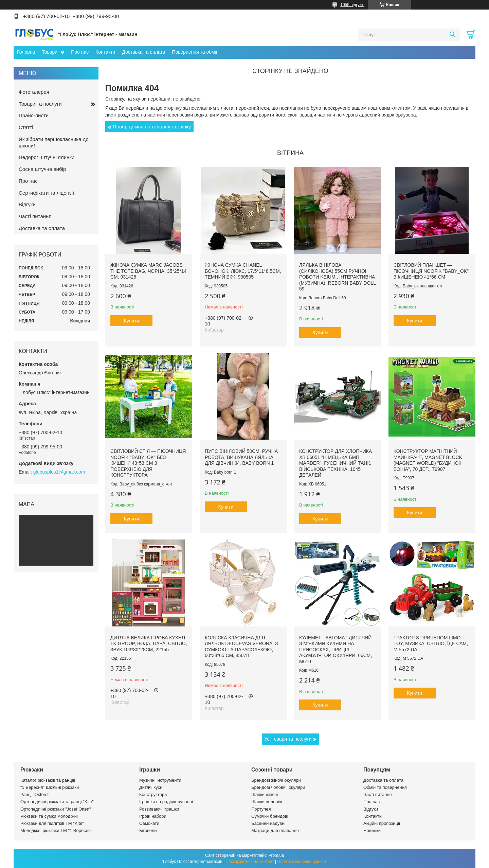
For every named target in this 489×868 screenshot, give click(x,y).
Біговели (148, 830)
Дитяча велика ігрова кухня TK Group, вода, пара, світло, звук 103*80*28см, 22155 (149, 644)
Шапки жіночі (265, 794)
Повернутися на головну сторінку (152, 127)
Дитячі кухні (151, 787)
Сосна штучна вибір (42, 169)
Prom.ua (276, 855)
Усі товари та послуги (288, 739)
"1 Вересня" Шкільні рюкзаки (50, 787)
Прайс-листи (34, 115)
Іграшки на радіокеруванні (166, 802)
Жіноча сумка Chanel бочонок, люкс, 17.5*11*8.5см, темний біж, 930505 (243, 271)
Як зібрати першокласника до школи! (54, 142)
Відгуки (27, 204)
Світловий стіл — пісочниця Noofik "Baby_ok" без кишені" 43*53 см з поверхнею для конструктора (148, 463)
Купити (132, 321)
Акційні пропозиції (382, 823)
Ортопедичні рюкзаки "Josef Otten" (56, 809)
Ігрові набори (153, 816)
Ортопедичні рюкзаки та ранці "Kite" (57, 802)
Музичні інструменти (160, 780)
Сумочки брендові (270, 816)
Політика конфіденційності (303, 862)
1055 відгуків (352, 5)
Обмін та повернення (385, 787)
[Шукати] (452, 35)
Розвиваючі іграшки (159, 809)
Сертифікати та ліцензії (46, 193)
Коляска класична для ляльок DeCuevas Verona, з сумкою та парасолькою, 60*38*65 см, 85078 (241, 647)
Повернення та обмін (195, 52)
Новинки (372, 830)
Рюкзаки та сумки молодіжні (49, 816)
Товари (50, 52)
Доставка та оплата (143, 52)
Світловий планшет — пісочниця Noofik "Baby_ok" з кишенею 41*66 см (431, 271)
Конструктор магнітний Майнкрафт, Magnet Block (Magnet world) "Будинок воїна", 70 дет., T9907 (428, 460)
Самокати (149, 823)
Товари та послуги (40, 104)
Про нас (80, 52)
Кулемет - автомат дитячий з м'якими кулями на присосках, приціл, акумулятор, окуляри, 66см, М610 (336, 650)
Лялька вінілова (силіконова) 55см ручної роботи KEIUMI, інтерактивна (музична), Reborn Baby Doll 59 (337, 277)
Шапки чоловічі (267, 802)
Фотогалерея (34, 92)
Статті (26, 127)
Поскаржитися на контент (250, 862)
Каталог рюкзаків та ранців (48, 780)
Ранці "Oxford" (35, 794)
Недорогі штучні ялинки (47, 157)
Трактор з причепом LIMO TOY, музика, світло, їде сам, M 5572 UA (431, 644)
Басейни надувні (268, 823)
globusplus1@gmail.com (59, 472)
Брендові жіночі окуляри (276, 780)
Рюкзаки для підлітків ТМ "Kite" (52, 823)
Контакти (105, 52)
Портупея (261, 809)
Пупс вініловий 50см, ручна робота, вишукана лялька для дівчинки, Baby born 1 (241, 457)
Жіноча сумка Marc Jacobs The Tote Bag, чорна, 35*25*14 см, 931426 (148, 271)
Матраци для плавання (275, 830)
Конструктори (153, 794)
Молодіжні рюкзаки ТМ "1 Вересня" (56, 830)
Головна (26, 52)
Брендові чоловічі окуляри (278, 787)
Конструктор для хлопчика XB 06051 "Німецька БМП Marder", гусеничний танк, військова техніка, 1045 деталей (336, 463)
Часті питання (35, 216)
